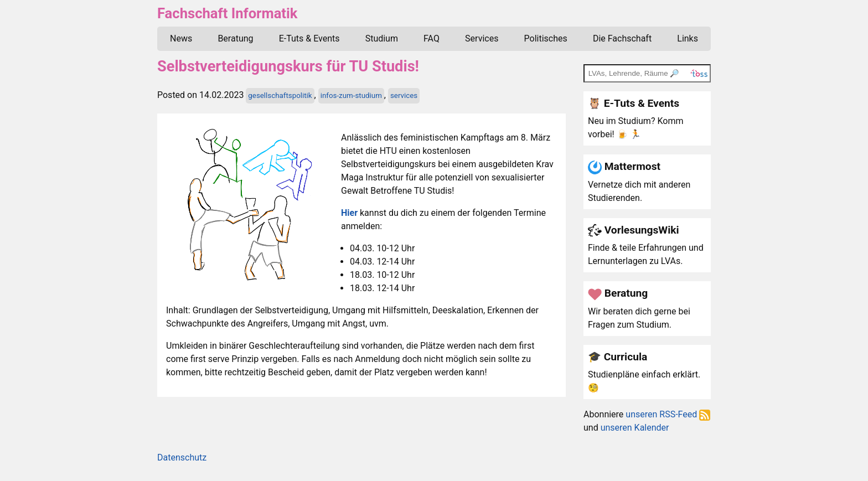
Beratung (235, 38)
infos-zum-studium (351, 95)
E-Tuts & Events (309, 38)
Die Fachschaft (622, 38)
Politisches (546, 38)
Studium (382, 38)
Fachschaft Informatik (227, 13)
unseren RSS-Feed (668, 414)
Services (482, 38)
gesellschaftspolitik (280, 95)
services (404, 95)
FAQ (432, 38)
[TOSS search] (647, 73)
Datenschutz (182, 457)
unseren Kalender (635, 428)
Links (688, 38)
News (181, 38)
